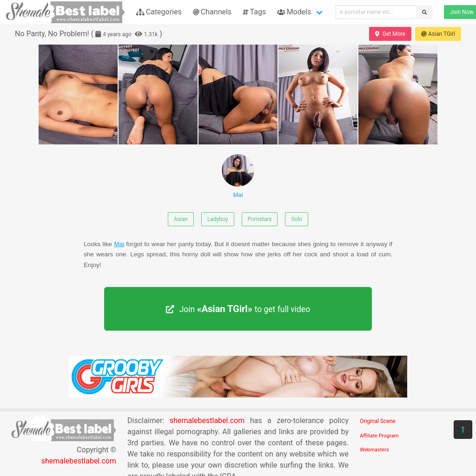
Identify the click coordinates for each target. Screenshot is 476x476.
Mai (238, 176)
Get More (390, 34)
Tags (254, 12)
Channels (212, 12)
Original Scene (378, 421)
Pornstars (260, 219)
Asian (181, 219)
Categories (159, 12)
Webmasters (374, 450)
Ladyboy (218, 219)
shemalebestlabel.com (79, 461)
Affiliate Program (379, 436)
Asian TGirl (438, 34)
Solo (297, 219)
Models (294, 12)
